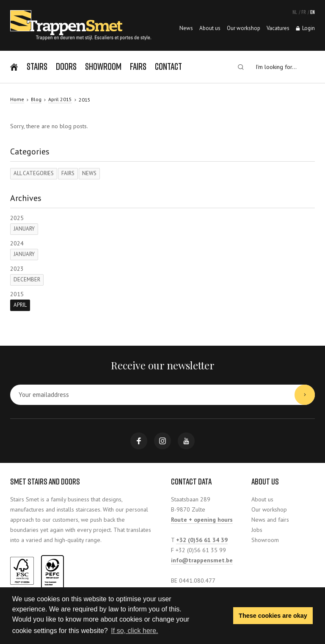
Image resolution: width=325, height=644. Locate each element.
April (20, 305)
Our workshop (269, 509)
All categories (34, 173)
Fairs (68, 173)
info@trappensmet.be (202, 560)
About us (262, 499)
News (89, 173)
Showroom (265, 540)
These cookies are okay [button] (273, 616)
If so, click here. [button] (134, 631)
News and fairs (270, 520)
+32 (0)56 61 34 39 (202, 540)
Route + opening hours (202, 520)
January (24, 229)
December (27, 279)
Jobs (257, 530)
